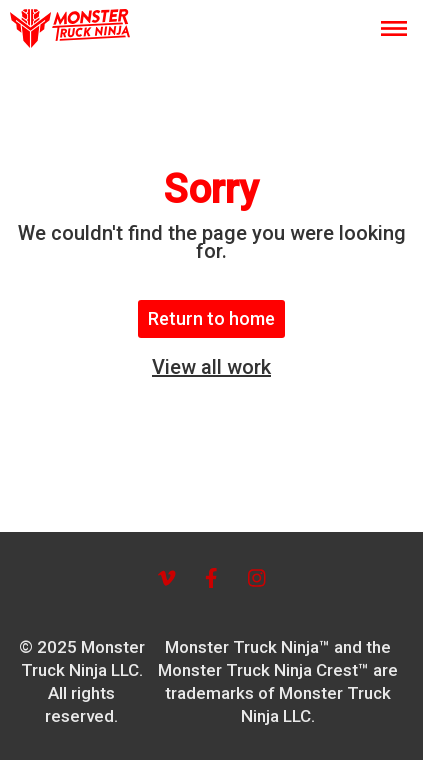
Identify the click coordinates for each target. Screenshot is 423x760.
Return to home (211, 318)
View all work (211, 367)
